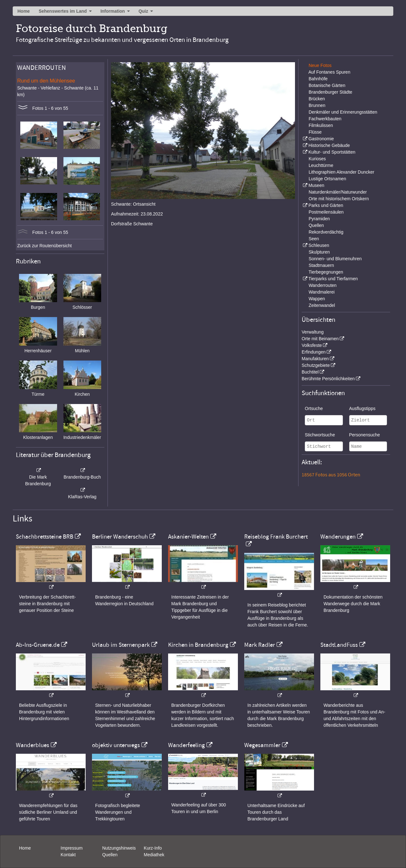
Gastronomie (321, 139)
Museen (316, 185)
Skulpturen (319, 252)
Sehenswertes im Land (63, 11)
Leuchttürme (321, 165)
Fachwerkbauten (325, 119)
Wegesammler (262, 745)
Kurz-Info (153, 848)
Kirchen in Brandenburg (198, 645)
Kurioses (317, 159)
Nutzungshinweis (119, 848)
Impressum (72, 848)
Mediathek (154, 855)
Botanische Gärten (327, 85)
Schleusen (319, 245)
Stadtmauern (321, 265)
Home (24, 11)
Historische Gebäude (329, 145)
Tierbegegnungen (326, 272)
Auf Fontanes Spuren (329, 72)
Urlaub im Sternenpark (121, 645)
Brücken (317, 99)
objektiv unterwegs (116, 745)
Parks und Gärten (326, 205)
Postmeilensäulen (326, 212)
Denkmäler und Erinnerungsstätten (343, 112)
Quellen (316, 225)
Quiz (143, 11)
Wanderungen (338, 537)
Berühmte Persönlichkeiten (328, 379)
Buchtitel (310, 372)
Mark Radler (260, 645)
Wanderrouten (323, 285)
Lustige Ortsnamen (327, 179)
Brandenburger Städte (331, 92)
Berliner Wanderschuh (120, 537)
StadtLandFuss (339, 645)
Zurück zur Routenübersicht (44, 246)
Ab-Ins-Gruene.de (38, 645)
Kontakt (68, 855)
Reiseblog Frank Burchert (276, 537)
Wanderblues (33, 745)
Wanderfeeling (187, 745)
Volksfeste (312, 345)
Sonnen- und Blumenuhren (335, 259)
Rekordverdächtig (326, 232)
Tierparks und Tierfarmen (333, 279)
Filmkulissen (321, 125)
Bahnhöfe (318, 79)
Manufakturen (315, 359)
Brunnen (317, 105)
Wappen (317, 299)
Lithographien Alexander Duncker (341, 172)
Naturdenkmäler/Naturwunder (338, 192)
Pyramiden (319, 219)
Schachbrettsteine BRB (45, 537)
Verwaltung (313, 332)
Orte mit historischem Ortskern (339, 199)
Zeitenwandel (322, 305)
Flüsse (315, 132)
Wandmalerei (322, 292)
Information (113, 11)
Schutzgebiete (316, 365)
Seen (314, 239)
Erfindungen (314, 352)
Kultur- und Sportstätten (332, 152)
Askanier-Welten (188, 537)
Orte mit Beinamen (320, 339)
